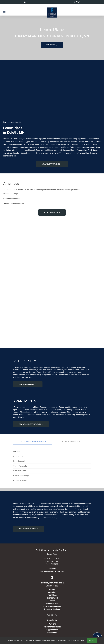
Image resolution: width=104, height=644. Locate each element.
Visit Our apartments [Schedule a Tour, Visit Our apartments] (29, 571)
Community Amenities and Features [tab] (33, 442)
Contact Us (52, 45)
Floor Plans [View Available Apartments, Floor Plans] (52, 637)
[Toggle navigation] (4, 12)
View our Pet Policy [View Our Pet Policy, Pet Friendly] (28, 384)
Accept (92, 640)
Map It (77, 2)
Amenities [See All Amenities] (52, 634)
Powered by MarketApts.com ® (52, 625)
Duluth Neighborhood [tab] (71, 442)
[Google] (52, 619)
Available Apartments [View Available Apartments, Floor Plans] (52, 164)
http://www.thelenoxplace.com (52, 613)
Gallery (52, 631)
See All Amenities (52, 212)
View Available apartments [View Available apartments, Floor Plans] (31, 424)
